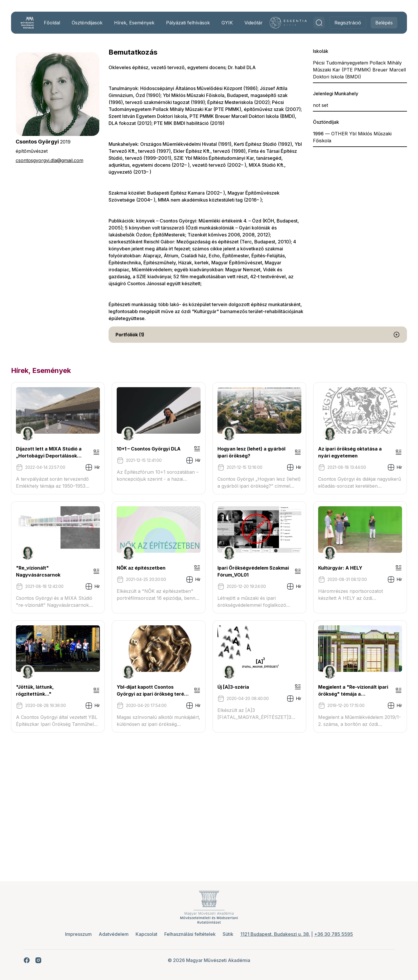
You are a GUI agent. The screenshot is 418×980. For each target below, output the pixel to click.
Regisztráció (343, 26)
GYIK (226, 26)
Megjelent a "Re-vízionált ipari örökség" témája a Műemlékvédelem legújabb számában (329, 816)
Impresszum (78, 934)
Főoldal (56, 26)
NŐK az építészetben (307, 574)
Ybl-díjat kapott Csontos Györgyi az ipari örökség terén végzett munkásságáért (68, 816)
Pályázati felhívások (179, 26)
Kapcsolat (146, 934)
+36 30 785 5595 (334, 934)
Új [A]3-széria (168, 812)
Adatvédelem (114, 934)
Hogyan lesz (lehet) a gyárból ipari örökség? (334, 455)
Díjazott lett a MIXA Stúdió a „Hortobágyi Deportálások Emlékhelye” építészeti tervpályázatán (69, 459)
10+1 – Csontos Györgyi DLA (184, 455)
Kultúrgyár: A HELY (174, 693)
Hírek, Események (131, 26)
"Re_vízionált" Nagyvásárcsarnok (191, 574)
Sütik (228, 934)
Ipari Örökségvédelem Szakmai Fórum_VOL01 (57, 697)
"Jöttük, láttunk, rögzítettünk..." (320, 693)
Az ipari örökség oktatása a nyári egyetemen (60, 578)
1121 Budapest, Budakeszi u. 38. (275, 934)
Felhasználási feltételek (190, 934)
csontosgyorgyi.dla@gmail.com (55, 167)
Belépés (379, 26)
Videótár (252, 26)
